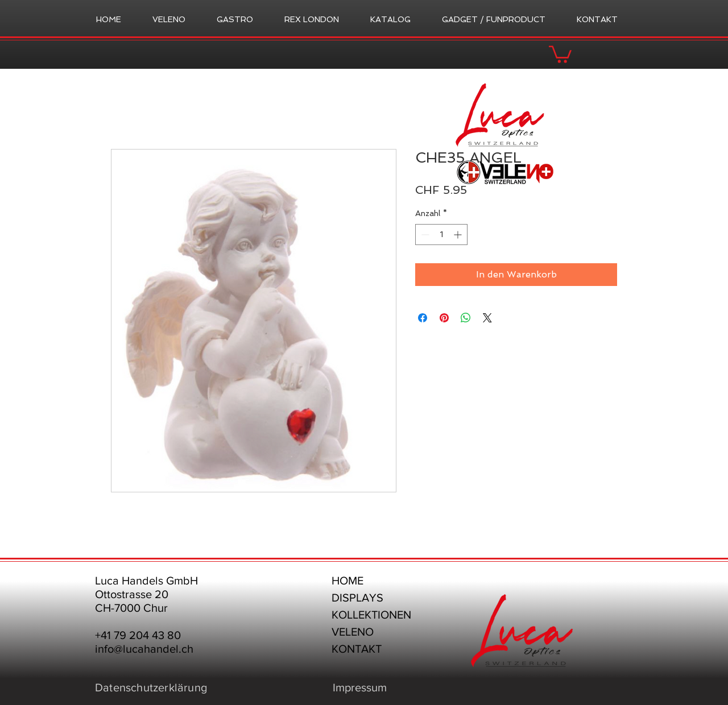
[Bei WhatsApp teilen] (466, 318)
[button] (560, 53)
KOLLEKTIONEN (371, 615)
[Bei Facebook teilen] (423, 318)
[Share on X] (487, 318)
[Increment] (459, 235)
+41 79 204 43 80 (138, 635)
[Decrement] (424, 235)
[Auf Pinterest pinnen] (444, 318)
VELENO (353, 632)
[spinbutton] (441, 235)
